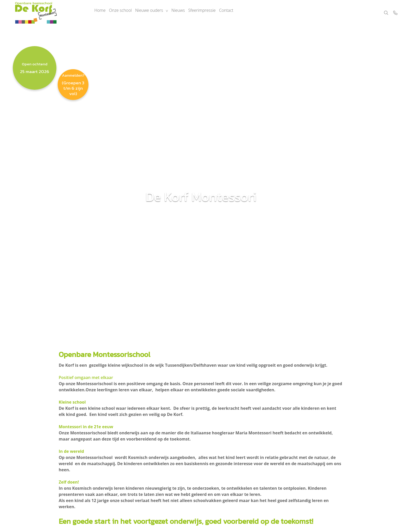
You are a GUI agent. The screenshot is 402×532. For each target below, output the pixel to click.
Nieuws (184, 13)
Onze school (123, 13)
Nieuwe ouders (153, 13)
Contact (236, 13)
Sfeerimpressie (210, 13)
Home (101, 13)
